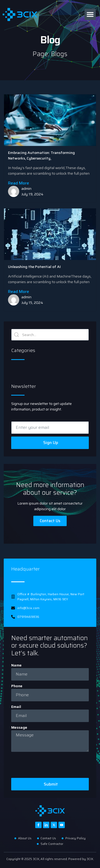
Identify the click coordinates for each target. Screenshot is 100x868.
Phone (17, 686)
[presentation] (52, 765)
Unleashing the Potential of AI (34, 267)
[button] (90, 14)
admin (26, 188)
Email (16, 707)
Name (16, 665)
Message (19, 727)
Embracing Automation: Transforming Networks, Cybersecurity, (41, 155)
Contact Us (50, 521)
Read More (19, 183)
